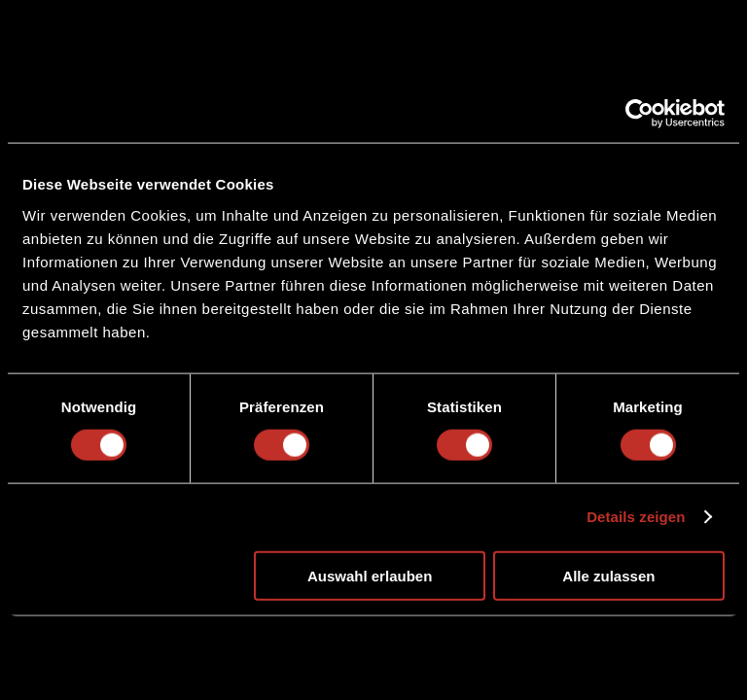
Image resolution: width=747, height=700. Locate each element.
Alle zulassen (608, 575)
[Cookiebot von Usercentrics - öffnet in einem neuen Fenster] (640, 114)
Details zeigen (636, 517)
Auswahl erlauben (370, 575)
